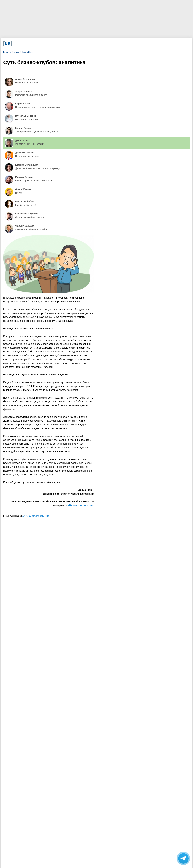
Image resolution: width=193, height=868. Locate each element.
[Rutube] (117, 44)
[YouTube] (98, 44)
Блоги (16, 52)
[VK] (60, 44)
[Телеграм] (40, 44)
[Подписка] (136, 44)
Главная (7, 52)
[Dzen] (79, 44)
